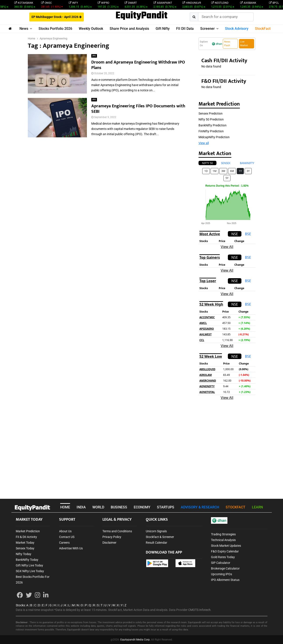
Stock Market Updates (226, 546)
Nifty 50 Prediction (211, 119)
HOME (65, 507)
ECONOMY (142, 507)
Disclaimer (109, 543)
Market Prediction (28, 531)
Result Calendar (156, 543)
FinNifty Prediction (211, 131)
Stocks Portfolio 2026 (55, 29)
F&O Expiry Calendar (225, 551)
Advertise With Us (71, 548)
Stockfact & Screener (160, 537)
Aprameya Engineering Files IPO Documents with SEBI (138, 109)
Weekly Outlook (91, 29)
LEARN (257, 507)
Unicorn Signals (156, 531)
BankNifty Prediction (213, 125)
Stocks (20, 605)
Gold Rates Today (223, 557)
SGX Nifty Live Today (30, 571)
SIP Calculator (221, 563)
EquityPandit (141, 16)
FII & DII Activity (26, 537)
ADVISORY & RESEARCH (200, 507)
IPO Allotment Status (225, 580)
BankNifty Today (27, 560)
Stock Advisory (237, 29)
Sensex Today (25, 548)
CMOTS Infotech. (200, 610)
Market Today (25, 543)
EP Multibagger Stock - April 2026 (57, 17)
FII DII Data (185, 29)
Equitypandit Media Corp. (135, 640)
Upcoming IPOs (221, 574)
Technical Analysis (223, 540)
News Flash (227, 44)
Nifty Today (24, 554)
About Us (65, 531)
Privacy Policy (112, 537)
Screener (207, 29)
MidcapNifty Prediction (214, 137)
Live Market (244, 44)
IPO (94, 56)
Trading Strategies (223, 534)
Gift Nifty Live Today (29, 565)
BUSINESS (119, 507)
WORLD (98, 507)
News (24, 29)
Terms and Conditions (117, 531)
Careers (64, 543)
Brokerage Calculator (225, 568)
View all (204, 143)
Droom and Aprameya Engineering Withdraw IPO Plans (138, 65)
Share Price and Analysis (129, 29)
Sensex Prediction (211, 113)
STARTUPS (166, 507)
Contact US (67, 537)
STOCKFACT (236, 507)
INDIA (81, 507)
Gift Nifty (163, 29)
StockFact (263, 29)
